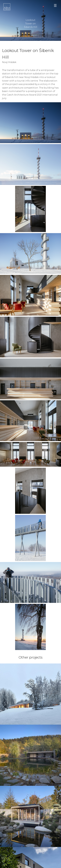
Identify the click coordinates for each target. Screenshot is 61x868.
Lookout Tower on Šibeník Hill (31, 23)
